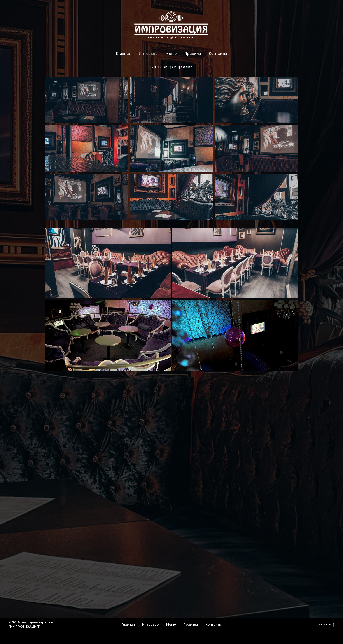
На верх (326, 624)
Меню (171, 54)
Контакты (218, 54)
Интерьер (148, 54)
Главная (124, 54)
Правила (193, 54)
